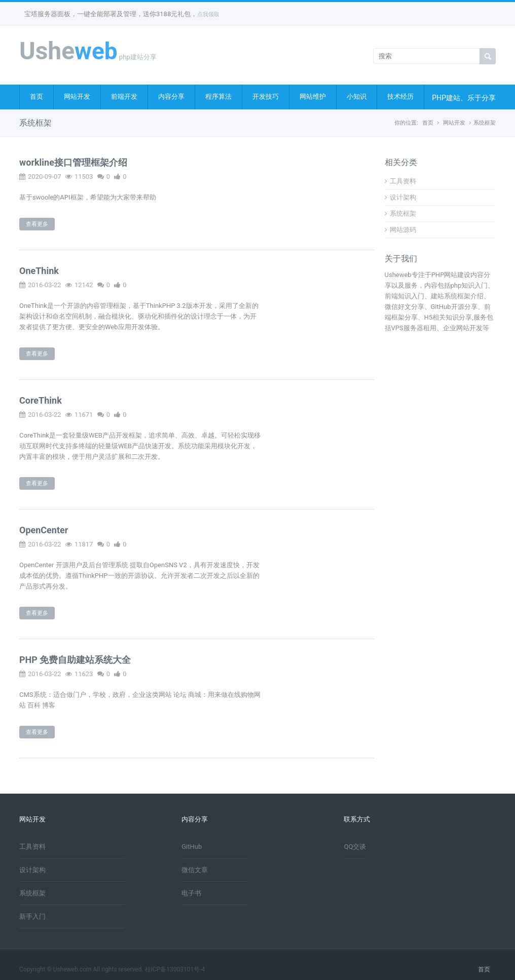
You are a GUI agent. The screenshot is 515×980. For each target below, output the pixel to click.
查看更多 (37, 224)
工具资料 (400, 181)
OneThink (39, 271)
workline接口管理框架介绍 (73, 162)
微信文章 (195, 870)
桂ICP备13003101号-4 (175, 969)
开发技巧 (266, 96)
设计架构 (400, 197)
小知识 (357, 96)
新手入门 (32, 916)
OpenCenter (44, 530)
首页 (36, 96)
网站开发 (77, 96)
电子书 (191, 893)
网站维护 (313, 96)
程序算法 (218, 96)
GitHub (192, 847)
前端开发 (124, 96)
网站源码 (400, 230)
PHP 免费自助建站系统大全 (75, 660)
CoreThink (41, 400)
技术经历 (400, 96)
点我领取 (208, 14)
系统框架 (485, 123)
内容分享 (171, 96)
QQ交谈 (355, 847)
